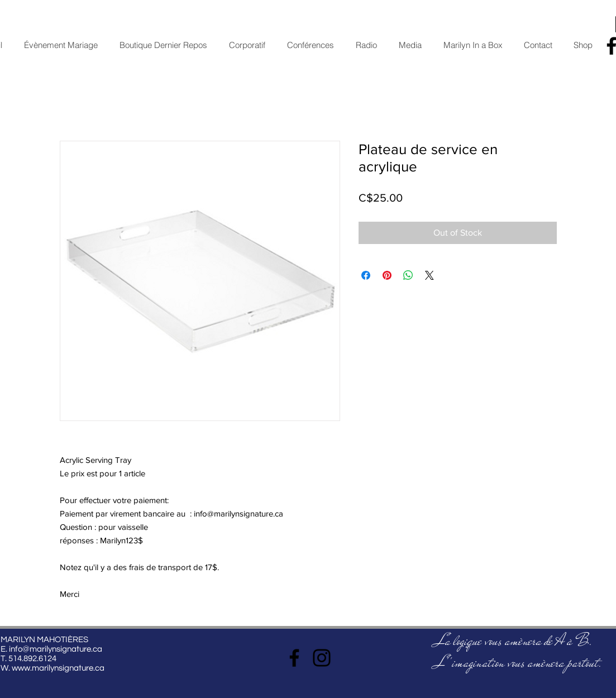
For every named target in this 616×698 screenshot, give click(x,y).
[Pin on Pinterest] (387, 275)
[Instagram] (322, 658)
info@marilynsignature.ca (56, 649)
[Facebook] (294, 658)
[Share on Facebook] (366, 275)
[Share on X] (429, 275)
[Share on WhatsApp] (408, 275)
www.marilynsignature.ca (58, 668)
